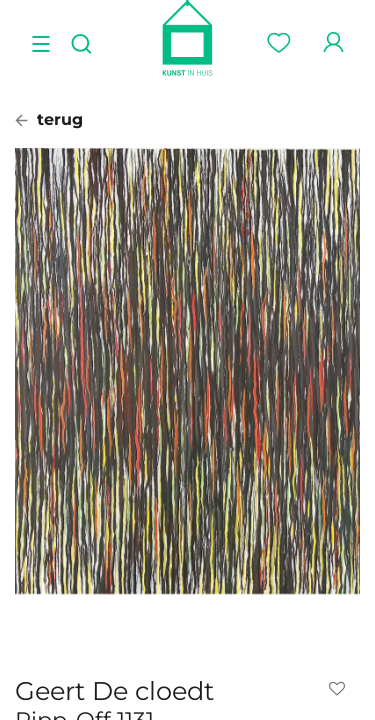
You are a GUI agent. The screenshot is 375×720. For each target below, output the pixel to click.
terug (49, 119)
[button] (341, 689)
